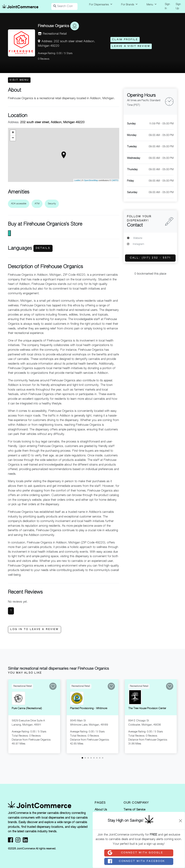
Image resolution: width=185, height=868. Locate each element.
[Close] (180, 821)
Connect (135, 853)
